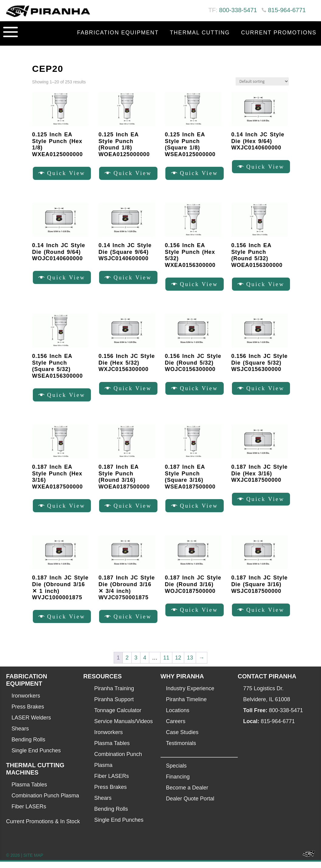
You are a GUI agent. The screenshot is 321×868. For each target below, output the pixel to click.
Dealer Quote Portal (190, 805)
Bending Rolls (28, 746)
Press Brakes (28, 713)
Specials (176, 772)
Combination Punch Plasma (45, 802)
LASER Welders (31, 724)
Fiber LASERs (29, 813)
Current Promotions (279, 33)
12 (178, 664)
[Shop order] (262, 81)
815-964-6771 (287, 10)
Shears (20, 735)
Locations (178, 717)
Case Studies (182, 739)
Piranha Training (114, 695)
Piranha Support (114, 706)
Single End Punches (36, 757)
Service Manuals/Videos (124, 728)
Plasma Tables (29, 791)
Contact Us (296, 48)
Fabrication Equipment (118, 33)
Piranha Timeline (186, 706)
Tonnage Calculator (118, 717)
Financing (178, 783)
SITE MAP (33, 862)
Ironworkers (26, 702)
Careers (176, 728)
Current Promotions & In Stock (43, 828)
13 (190, 664)
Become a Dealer (187, 794)
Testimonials (181, 750)
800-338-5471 (238, 10)
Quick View (68, 174)
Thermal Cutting (200, 33)
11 (166, 664)
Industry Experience (190, 695)
